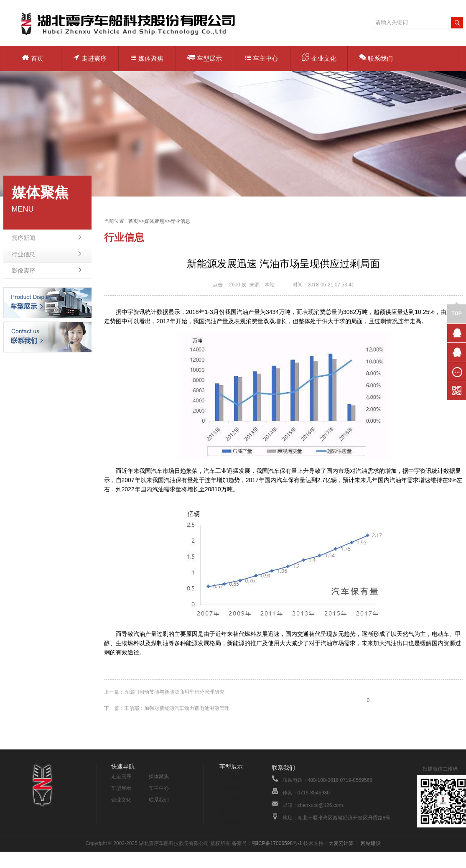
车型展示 (205, 58)
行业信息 (23, 254)
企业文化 (319, 58)
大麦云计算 (341, 843)
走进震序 (90, 58)
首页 (33, 58)
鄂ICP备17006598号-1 (277, 843)
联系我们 (376, 58)
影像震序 (23, 271)
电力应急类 (233, 812)
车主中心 (262, 58)
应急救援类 (233, 776)
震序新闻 (23, 238)
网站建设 (371, 843)
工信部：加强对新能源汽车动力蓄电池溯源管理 (177, 708)
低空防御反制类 (235, 801)
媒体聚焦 (147, 58)
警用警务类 (233, 823)
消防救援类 (233, 788)
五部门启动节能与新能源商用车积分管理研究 (174, 692)
